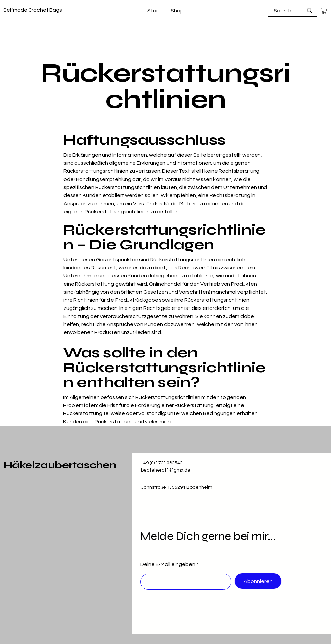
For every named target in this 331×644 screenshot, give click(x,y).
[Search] (283, 11)
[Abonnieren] (258, 581)
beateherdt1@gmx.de (166, 470)
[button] (324, 11)
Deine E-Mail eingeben (168, 564)
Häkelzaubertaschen (60, 465)
